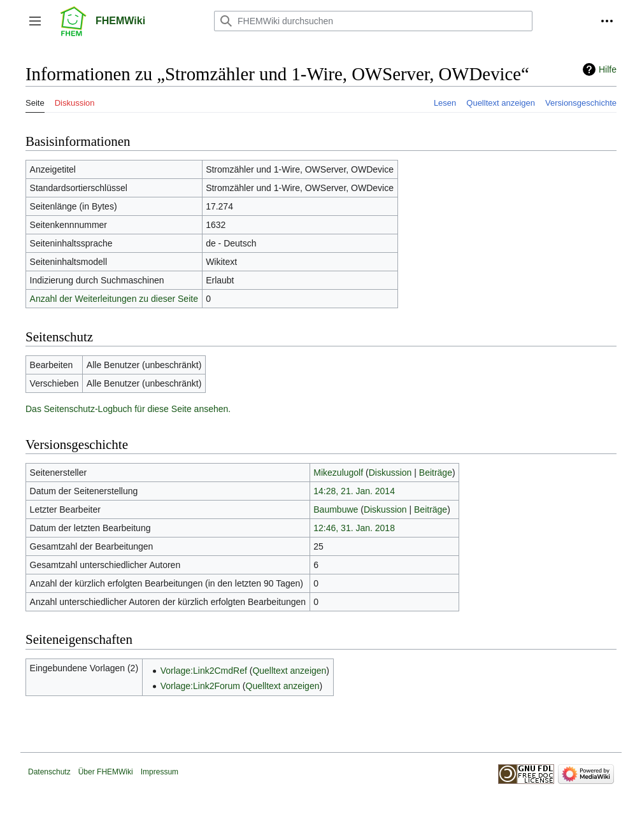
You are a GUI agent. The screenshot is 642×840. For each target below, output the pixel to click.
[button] (35, 21)
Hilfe (608, 69)
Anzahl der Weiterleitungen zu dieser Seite (114, 299)
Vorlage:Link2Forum (200, 686)
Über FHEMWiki (106, 772)
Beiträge (436, 473)
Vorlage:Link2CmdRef (204, 671)
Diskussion (390, 473)
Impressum (160, 772)
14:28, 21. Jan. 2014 (354, 491)
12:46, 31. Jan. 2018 (354, 528)
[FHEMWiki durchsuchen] (373, 21)
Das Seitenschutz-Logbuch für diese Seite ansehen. (128, 409)
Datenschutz (49, 772)
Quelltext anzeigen (289, 671)
